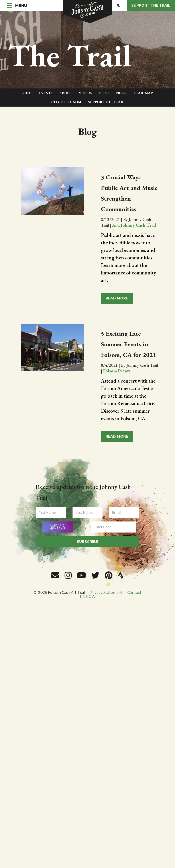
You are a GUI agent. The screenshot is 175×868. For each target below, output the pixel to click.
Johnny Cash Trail (138, 225)
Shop (27, 93)
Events (46, 93)
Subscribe (87, 544)
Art (115, 225)
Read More (117, 298)
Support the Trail (151, 5)
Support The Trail (106, 102)
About (66, 93)
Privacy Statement (106, 595)
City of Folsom (66, 102)
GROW (89, 599)
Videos (86, 93)
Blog (104, 93)
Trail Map (143, 93)
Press (121, 93)
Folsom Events (117, 381)
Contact (134, 595)
